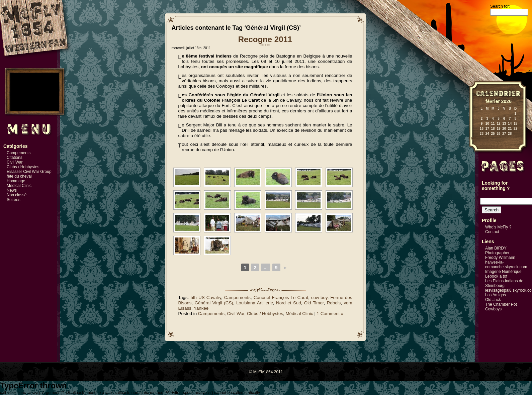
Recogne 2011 (265, 39)
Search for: (500, 6)
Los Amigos (496, 295)
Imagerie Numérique (503, 272)
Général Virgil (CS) (214, 303)
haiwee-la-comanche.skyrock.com (506, 265)
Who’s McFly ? (498, 227)
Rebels (334, 303)
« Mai (472, 138)
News (12, 190)
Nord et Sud (289, 303)
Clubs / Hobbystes (23, 167)
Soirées (14, 200)
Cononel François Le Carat (281, 298)
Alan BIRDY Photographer (497, 251)
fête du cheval (19, 176)
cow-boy (319, 298)
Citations (15, 158)
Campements (19, 153)
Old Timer (314, 303)
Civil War (15, 162)
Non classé (17, 195)
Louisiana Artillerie (255, 303)
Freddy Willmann (500, 258)
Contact (492, 232)
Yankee (201, 308)
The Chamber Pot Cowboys (501, 307)
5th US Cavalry (206, 298)
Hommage (16, 181)
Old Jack (493, 300)
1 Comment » (330, 314)
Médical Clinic (19, 186)
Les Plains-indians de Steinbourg (504, 283)
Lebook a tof (496, 276)
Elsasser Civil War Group (29, 172)
